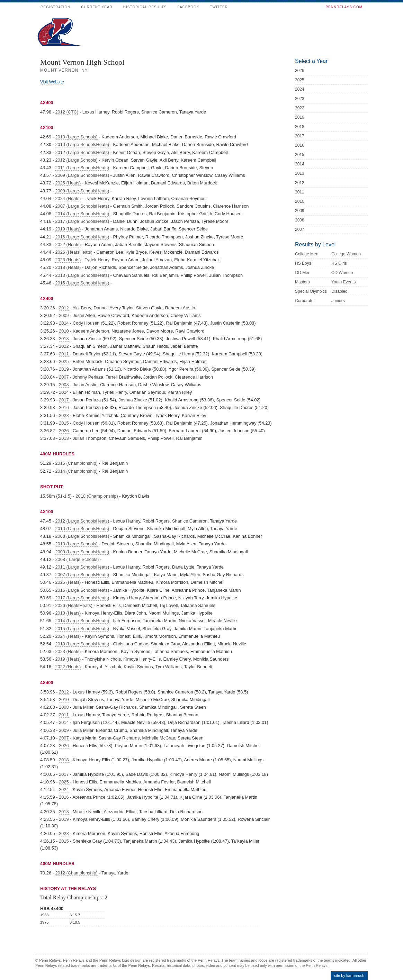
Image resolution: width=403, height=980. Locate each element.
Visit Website (52, 82)
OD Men (303, 273)
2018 (64, 339)
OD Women (342, 273)
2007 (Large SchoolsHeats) (82, 206)
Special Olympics (311, 291)
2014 (64, 323)
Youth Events (343, 282)
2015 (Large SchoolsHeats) (82, 283)
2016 (64, 407)
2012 (64, 308)
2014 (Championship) (76, 471)
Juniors (338, 301)
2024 (64, 392)
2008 (64, 385)
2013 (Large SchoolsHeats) (82, 275)
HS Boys (303, 263)
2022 (64, 346)
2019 (64, 369)
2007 (64, 377)
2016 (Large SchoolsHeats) (82, 237)
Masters (302, 282)
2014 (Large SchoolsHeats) (82, 214)
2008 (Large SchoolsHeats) (82, 191)
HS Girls (339, 263)
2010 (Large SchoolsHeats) (82, 144)
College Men (307, 254)
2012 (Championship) (76, 873)
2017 (64, 400)
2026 (64, 431)
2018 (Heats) (68, 267)
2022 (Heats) (68, 244)
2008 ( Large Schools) (77, 559)
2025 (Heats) (68, 183)
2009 (64, 315)
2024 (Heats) (68, 198)
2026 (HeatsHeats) (74, 252)
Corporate (304, 301)
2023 (64, 415)
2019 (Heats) (68, 229)
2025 (64, 361)
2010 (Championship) (97, 496)
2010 (64, 331)
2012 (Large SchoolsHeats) (82, 152)
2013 (64, 438)
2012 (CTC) (67, 112)
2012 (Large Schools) (76, 160)
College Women (346, 254)
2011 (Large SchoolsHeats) (82, 168)
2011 (64, 354)
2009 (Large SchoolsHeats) (82, 175)
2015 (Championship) (76, 463)
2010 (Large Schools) (76, 137)
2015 (64, 423)
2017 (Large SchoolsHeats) (82, 221)
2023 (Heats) (68, 260)
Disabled (339, 291)
